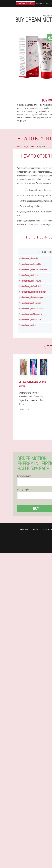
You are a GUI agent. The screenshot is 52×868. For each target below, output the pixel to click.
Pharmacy (24, 530)
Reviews (35, 530)
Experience (47, 530)
